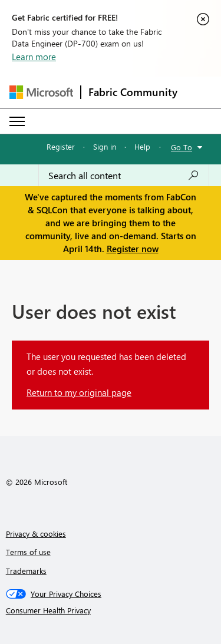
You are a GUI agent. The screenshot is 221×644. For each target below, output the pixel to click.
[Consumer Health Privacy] (111, 610)
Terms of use (28, 552)
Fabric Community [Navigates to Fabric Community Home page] (133, 92)
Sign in (105, 146)
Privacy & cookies (36, 534)
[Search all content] (124, 176)
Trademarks (26, 571)
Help (142, 146)
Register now (133, 249)
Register (61, 146)
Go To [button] (182, 147)
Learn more (34, 57)
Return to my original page (79, 392)
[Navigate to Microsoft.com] (41, 92)
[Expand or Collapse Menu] (17, 121)
